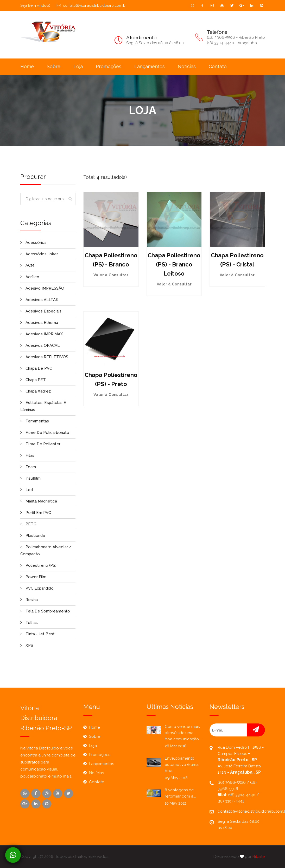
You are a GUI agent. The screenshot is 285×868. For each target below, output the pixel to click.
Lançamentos (150, 66)
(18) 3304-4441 (231, 801)
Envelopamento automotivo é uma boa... (182, 765)
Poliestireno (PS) (38, 565)
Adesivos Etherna (39, 323)
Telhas (29, 623)
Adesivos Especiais (41, 311)
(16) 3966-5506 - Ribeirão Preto (236, 37)
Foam (28, 467)
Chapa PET (33, 380)
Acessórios (33, 243)
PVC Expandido (37, 588)
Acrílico (30, 277)
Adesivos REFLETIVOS (44, 357)
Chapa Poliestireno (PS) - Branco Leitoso (174, 264)
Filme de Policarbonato (45, 433)
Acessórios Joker (39, 254)
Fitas (27, 455)
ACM (27, 265)
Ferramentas (35, 421)
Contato (218, 66)
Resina (29, 600)
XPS (27, 645)
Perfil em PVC (36, 513)
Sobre (54, 66)
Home (27, 66)
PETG (28, 524)
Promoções (109, 66)
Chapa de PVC (36, 368)
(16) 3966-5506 (232, 782)
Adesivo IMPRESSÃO (42, 288)
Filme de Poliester (40, 444)
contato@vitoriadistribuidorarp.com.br (92, 5)
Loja (78, 66)
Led (27, 490)
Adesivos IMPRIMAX (42, 334)
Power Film (33, 577)
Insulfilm (30, 478)
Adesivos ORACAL (40, 345)
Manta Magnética (39, 501)
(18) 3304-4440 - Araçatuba (232, 43)
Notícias (187, 66)
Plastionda (33, 536)
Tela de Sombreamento (45, 611)
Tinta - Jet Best (37, 634)
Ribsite (259, 857)
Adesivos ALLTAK (39, 300)
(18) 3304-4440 (242, 795)
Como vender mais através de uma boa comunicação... (183, 733)
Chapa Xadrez (36, 391)
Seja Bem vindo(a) (35, 5)
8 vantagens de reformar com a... (180, 793)
